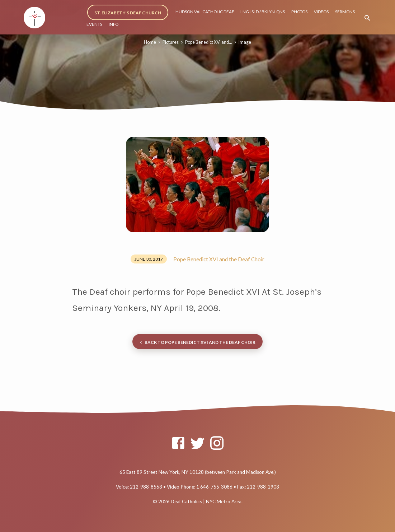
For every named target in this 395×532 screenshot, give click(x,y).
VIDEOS (321, 12)
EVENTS (94, 24)
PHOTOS (299, 12)
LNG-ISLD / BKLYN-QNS (263, 12)
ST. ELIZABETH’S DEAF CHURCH (128, 13)
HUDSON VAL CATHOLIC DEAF (205, 12)
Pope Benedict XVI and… (209, 42)
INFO (114, 24)
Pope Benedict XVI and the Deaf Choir (219, 259)
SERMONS (345, 12)
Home (150, 42)
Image (245, 42)
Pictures (171, 42)
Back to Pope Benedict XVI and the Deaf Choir (197, 343)
